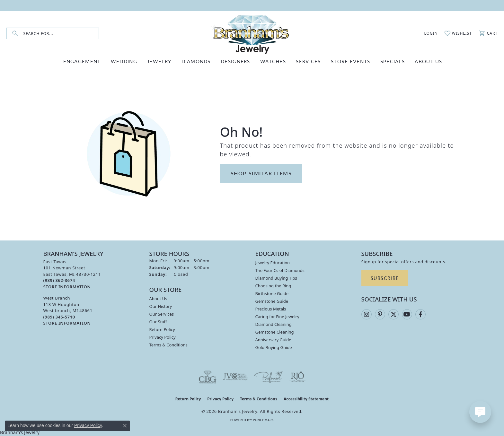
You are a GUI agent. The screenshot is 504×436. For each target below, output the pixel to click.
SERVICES (308, 61)
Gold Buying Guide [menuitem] (274, 347)
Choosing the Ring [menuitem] (273, 286)
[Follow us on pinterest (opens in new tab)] (380, 314)
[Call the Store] (59, 280)
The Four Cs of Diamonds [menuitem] (280, 270)
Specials (393, 61)
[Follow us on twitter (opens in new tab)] (393, 314)
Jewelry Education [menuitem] (273, 263)
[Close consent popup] (125, 426)
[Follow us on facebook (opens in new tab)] (420, 314)
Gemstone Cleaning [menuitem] (275, 332)
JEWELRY (159, 61)
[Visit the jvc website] (235, 377)
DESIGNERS (235, 61)
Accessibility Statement (306, 399)
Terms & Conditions (168, 345)
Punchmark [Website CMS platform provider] (263, 420)
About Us (158, 299)
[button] (428, 33)
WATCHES (273, 61)
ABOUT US (428, 61)
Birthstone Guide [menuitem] (272, 293)
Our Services (162, 314)
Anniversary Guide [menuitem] (273, 340)
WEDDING (124, 61)
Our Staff (158, 322)
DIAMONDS (196, 61)
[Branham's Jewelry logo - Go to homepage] (252, 33)
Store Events (350, 61)
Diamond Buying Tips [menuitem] (276, 278)
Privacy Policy (163, 337)
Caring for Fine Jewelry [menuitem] (277, 317)
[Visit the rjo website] (297, 377)
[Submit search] (15, 34)
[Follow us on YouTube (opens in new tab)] (407, 314)
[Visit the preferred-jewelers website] (269, 377)
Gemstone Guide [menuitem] (272, 301)
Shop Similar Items (261, 173)
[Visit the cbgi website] (208, 377)
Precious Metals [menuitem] (271, 309)
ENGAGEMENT (82, 61)
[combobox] (61, 34)
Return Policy (162, 329)
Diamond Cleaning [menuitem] (274, 324)
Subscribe (385, 278)
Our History (161, 306)
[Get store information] (67, 287)
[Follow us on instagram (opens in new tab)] (367, 314)
